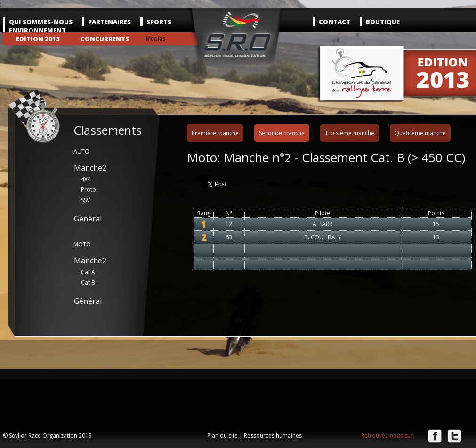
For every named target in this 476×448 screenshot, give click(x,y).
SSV (85, 200)
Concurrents (105, 39)
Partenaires (109, 22)
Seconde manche (282, 133)
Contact (335, 22)
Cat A (88, 272)
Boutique (383, 22)
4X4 (86, 179)
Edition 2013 (38, 39)
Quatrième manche (420, 133)
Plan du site (222, 436)
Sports (159, 22)
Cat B (88, 282)
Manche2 (90, 168)
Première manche (215, 133)
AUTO (81, 151)
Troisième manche (350, 133)
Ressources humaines (273, 436)
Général (88, 219)
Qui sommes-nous (41, 22)
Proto (89, 190)
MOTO (82, 244)
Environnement (37, 30)
